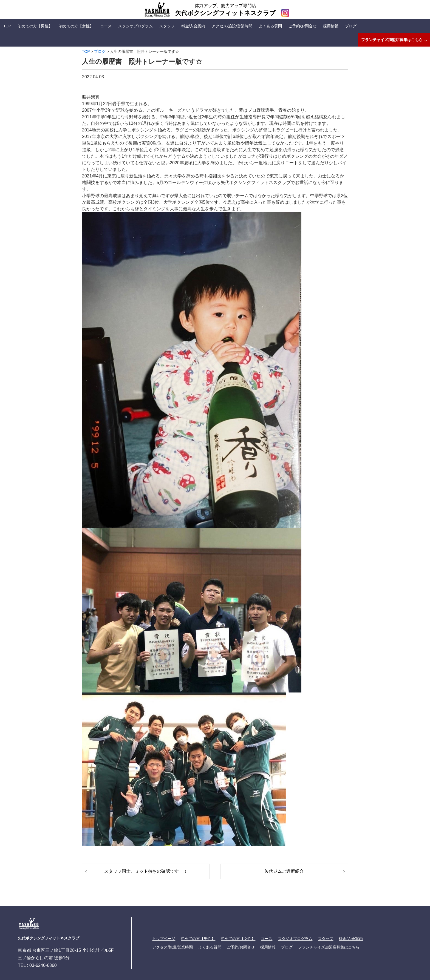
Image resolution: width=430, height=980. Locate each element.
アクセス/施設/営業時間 (232, 26)
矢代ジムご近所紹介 (284, 871)
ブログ (351, 26)
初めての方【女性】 (76, 26)
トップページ (164, 939)
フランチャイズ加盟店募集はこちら (392, 40)
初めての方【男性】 (35, 26)
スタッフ (167, 26)
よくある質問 (270, 26)
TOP (7, 26)
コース (106, 26)
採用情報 (331, 26)
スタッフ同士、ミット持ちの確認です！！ (146, 871)
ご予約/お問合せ (302, 26)
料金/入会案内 (193, 26)
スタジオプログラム (135, 26)
